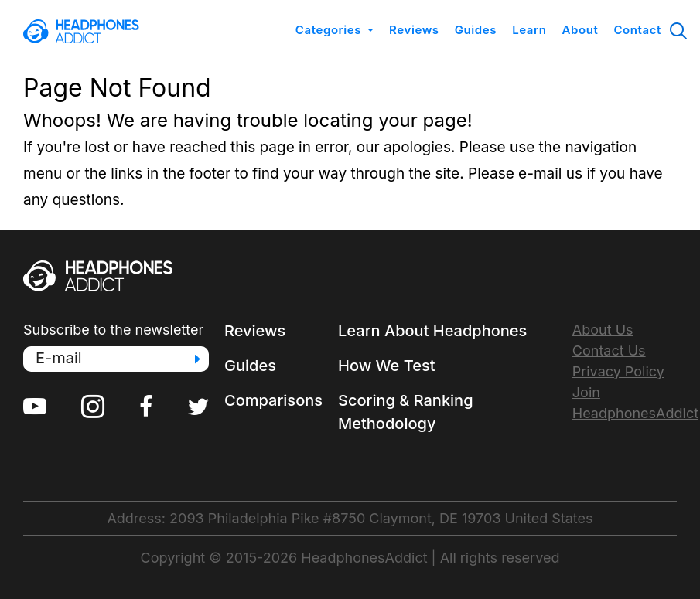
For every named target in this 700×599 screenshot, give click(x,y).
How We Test (387, 366)
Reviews (414, 30)
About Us (603, 330)
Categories (328, 30)
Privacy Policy (618, 371)
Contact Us (609, 351)
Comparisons (273, 400)
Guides (476, 30)
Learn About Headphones (432, 331)
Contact (637, 30)
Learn (529, 30)
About (580, 30)
